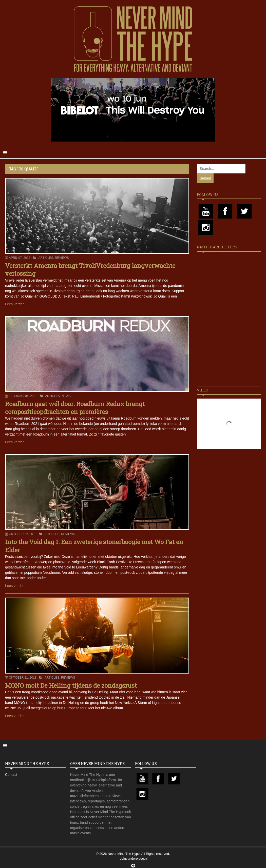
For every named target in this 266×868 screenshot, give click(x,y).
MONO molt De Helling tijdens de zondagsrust (71, 685)
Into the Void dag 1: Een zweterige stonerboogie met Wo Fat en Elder (94, 546)
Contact (11, 775)
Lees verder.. (15, 304)
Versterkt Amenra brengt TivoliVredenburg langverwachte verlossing (90, 270)
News (66, 396)
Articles (46, 258)
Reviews (62, 258)
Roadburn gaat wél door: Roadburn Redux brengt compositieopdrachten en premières (75, 408)
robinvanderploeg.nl (133, 859)
